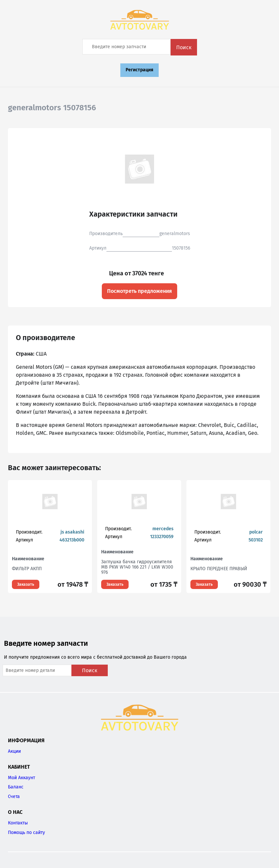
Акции (14, 751)
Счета (14, 797)
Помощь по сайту (26, 833)
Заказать (26, 584)
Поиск (184, 47)
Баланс (16, 787)
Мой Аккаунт (21, 778)
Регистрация (139, 70)
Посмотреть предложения (139, 291)
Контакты (18, 823)
